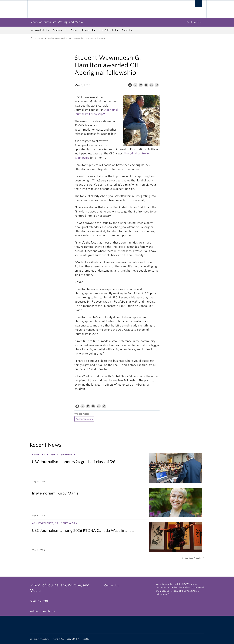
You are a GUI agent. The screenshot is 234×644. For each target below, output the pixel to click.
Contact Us (112, 585)
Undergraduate (37, 30)
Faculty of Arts (194, 22)
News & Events (106, 30)
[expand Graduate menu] (66, 30)
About (125, 30)
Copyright (71, 639)
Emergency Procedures (40, 639)
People (74, 30)
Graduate (58, 30)
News (40, 38)
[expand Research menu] (94, 30)
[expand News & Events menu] (117, 30)
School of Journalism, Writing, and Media (56, 22)
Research (86, 30)
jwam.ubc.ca (47, 611)
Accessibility (83, 639)
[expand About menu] (132, 30)
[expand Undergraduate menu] (49, 30)
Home (31, 38)
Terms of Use (58, 639)
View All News (193, 558)
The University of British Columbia (36, 9)
